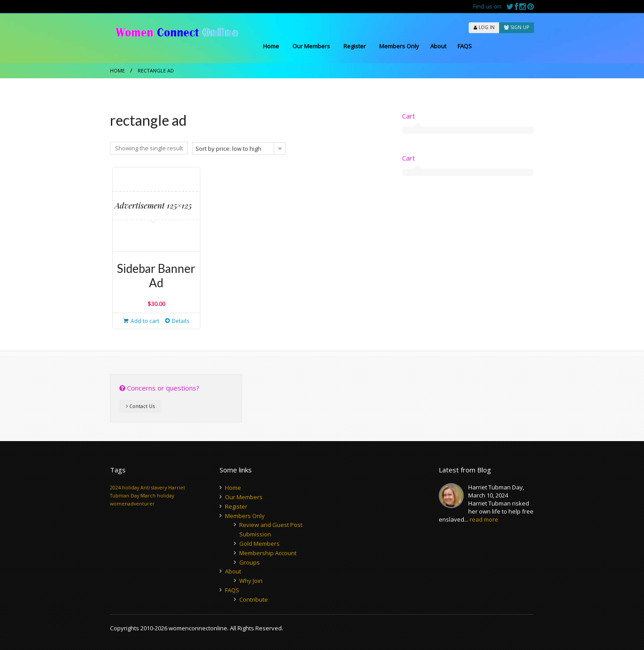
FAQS (465, 46)
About (438, 46)
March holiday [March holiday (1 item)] (157, 496)
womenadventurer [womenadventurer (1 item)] (132, 504)
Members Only (399, 46)
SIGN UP (517, 27)
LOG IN (484, 27)
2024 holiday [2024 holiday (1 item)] (125, 488)
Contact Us (140, 406)
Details (180, 321)
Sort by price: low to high (228, 149)
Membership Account (268, 553)
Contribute (254, 599)
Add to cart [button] (145, 321)
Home (271, 46)
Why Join (251, 581)
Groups (250, 562)
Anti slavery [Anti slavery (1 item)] (154, 488)
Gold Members (259, 544)
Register (355, 46)
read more (484, 519)
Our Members (311, 46)
